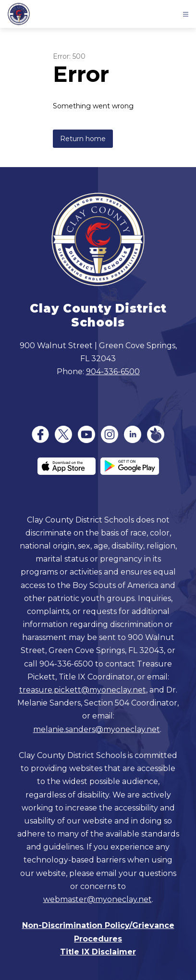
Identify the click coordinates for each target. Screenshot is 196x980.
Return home (83, 139)
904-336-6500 (113, 372)
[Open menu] (186, 14)
